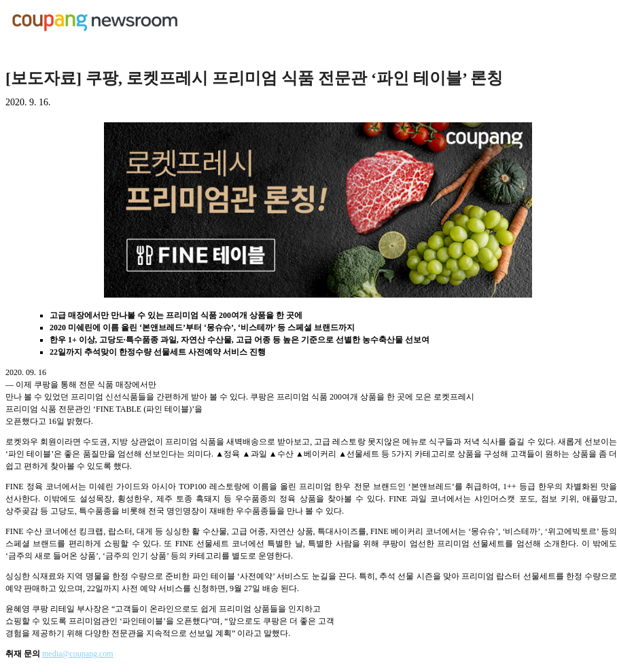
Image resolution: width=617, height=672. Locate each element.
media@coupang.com (78, 654)
